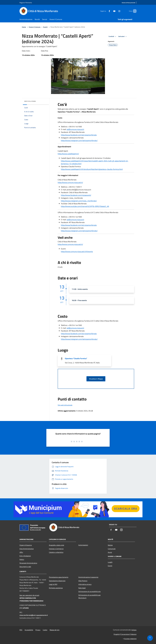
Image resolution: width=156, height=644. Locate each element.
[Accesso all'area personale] (128, 3)
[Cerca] (134, 11)
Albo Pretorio (83, 581)
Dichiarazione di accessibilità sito (89, 591)
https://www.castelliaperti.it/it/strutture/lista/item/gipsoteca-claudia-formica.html (92, 169)
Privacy (38, 630)
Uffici (21, 552)
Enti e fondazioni (25, 556)
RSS (21, 630)
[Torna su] (150, 638)
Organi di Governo (26, 545)
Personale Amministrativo (28, 563)
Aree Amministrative (27, 549)
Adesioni (134, 634)
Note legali (82, 588)
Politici (22, 559)
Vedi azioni (123, 37)
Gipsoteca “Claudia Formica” (76, 358)
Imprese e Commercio (56, 549)
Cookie (45, 630)
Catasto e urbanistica (56, 552)
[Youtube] (111, 11)
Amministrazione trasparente (88, 577)
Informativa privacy (85, 584)
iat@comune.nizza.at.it (75, 129)
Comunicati (112, 549)
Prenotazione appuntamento (59, 577)
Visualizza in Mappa (96, 379)
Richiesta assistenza (56, 588)
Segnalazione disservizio (57, 581)
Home (24, 27)
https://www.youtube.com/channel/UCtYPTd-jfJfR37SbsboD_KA (85, 206)
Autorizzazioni (83, 545)
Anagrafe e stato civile (57, 545)
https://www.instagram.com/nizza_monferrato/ (79, 201)
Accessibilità (29, 630)
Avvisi (110, 552)
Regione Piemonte (26, 3)
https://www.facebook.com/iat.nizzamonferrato (79, 135)
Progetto (117, 634)
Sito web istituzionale (65, 405)
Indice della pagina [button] (30, 101)
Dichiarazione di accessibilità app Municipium (89, 596)
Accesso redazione (130, 639)
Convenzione (125, 634)
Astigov (134, 630)
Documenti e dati (25, 567)
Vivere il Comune (35, 27)
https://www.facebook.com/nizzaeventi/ (76, 195)
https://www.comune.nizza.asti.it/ (70, 182)
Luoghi (110, 562)
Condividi (113, 37)
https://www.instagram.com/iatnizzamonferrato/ (79, 141)
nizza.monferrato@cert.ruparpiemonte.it (34, 615)
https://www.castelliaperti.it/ (68, 154)
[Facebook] (106, 11)
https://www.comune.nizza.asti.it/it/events (77, 252)
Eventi (45, 27)
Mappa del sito (55, 630)
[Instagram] (116, 11)
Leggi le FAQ (53, 584)
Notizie (110, 545)
